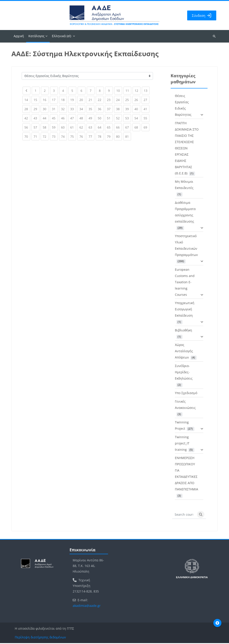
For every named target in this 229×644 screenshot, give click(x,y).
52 (119, 118)
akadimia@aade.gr (87, 606)
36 (101, 109)
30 (46, 109)
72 (46, 136)
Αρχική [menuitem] (19, 37)
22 (101, 100)
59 (55, 127)
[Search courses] (184, 515)
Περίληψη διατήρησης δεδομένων (40, 638)
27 (146, 100)
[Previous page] (27, 91)
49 (91, 118)
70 (27, 136)
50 (101, 118)
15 (36, 100)
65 (110, 127)
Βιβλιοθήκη (183, 331)
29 (36, 109)
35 (91, 109)
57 (36, 127)
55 (146, 118)
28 (27, 109)
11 (128, 91)
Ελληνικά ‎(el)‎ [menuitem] (61, 37)
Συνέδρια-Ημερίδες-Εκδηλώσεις (184, 373)
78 (101, 136)
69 (146, 127)
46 (64, 118)
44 (46, 118)
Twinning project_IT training (182, 444)
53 (128, 118)
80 (119, 136)
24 (119, 100)
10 (119, 91)
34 (82, 109)
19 (73, 100)
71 (36, 136)
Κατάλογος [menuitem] (36, 37)
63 (91, 127)
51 (110, 118)
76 (82, 136)
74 (64, 136)
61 (73, 127)
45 (55, 118)
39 (128, 109)
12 (138, 91)
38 (119, 109)
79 (110, 136)
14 (27, 100)
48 (82, 118)
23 (110, 100)
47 (73, 118)
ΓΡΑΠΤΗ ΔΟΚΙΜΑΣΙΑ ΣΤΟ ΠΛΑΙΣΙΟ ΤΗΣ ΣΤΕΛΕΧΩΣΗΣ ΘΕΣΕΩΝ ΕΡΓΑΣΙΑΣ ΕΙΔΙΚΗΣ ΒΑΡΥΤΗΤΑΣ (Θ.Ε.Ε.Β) (187, 149)
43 (36, 118)
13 (147, 91)
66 (119, 127)
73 (55, 136)
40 (137, 109)
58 (46, 127)
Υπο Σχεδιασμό (186, 394)
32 (64, 109)
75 (73, 136)
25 (128, 100)
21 (91, 100)
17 (55, 100)
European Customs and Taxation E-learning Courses (185, 283)
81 (128, 136)
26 (137, 100)
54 (137, 118)
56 (27, 127)
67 (128, 127)
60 (64, 127)
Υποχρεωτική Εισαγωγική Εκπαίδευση (185, 310)
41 (146, 109)
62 (82, 127)
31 (55, 109)
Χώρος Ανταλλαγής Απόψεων (184, 352)
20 (82, 100)
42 (27, 118)
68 (137, 127)
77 (91, 136)
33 (73, 109)
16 (46, 100)
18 (64, 100)
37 (110, 109)
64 (101, 127)
